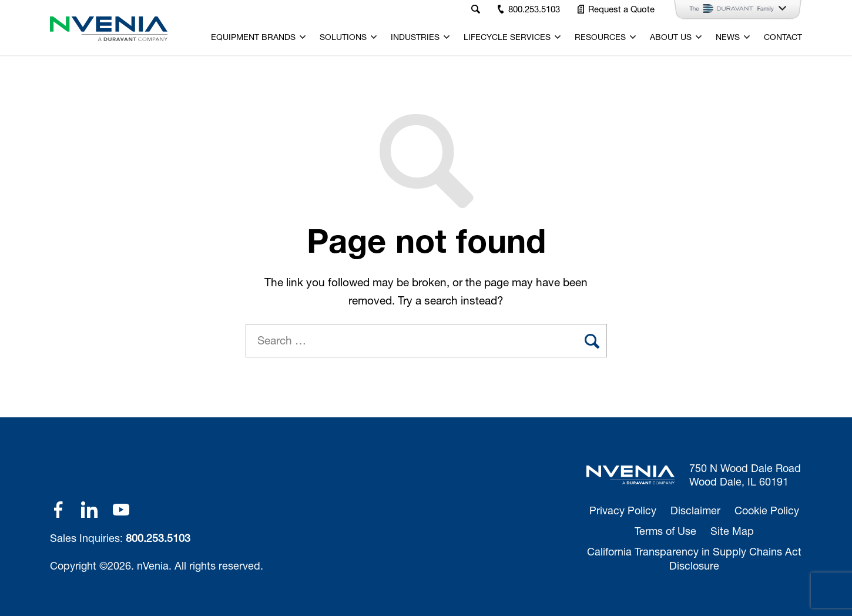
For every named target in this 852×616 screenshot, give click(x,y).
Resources (600, 37)
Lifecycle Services (507, 37)
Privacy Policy (623, 510)
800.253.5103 (158, 538)
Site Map (732, 531)
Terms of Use (665, 531)
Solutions (343, 37)
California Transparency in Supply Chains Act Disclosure (694, 558)
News (728, 37)
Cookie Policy (767, 510)
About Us (671, 37)
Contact (783, 37)
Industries (415, 37)
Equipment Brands (253, 37)
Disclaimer (695, 510)
